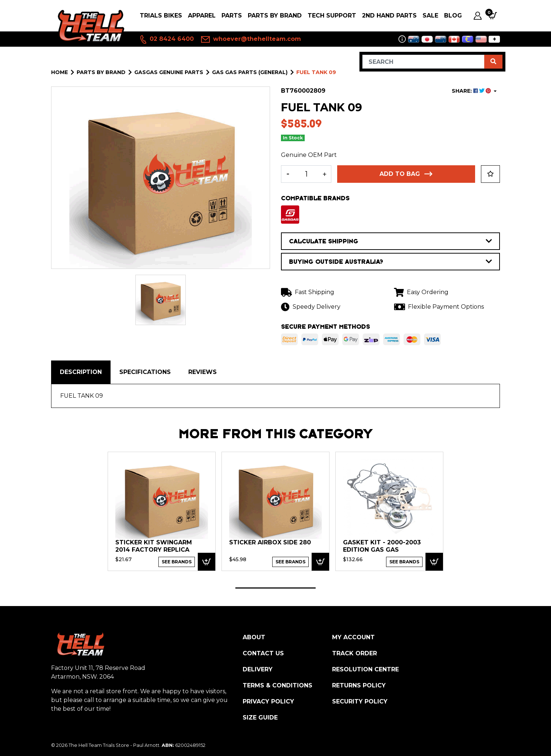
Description (81, 372)
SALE (430, 16)
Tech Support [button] (332, 16)
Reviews (203, 372)
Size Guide (260, 718)
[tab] (81, 372)
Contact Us (263, 653)
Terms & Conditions (278, 685)
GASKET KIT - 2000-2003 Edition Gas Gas (382, 546)
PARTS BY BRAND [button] (275, 16)
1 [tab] (275, 588)
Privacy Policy (268, 701)
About (254, 637)
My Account (353, 637)
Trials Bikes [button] (161, 16)
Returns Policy (359, 685)
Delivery (258, 669)
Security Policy (360, 701)
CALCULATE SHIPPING (390, 241)
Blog (453, 16)
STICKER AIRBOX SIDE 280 (270, 542)
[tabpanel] (162, 511)
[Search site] (493, 62)
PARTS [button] (232, 16)
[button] (490, 174)
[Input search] (423, 62)
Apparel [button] (202, 16)
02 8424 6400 (166, 39)
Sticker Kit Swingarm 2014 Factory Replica (154, 546)
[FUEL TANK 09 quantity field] (306, 174)
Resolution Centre (365, 669)
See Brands (177, 562)
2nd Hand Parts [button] (389, 16)
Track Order (355, 653)
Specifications (145, 372)
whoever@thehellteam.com (251, 39)
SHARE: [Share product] (472, 91)
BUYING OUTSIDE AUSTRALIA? (390, 262)
